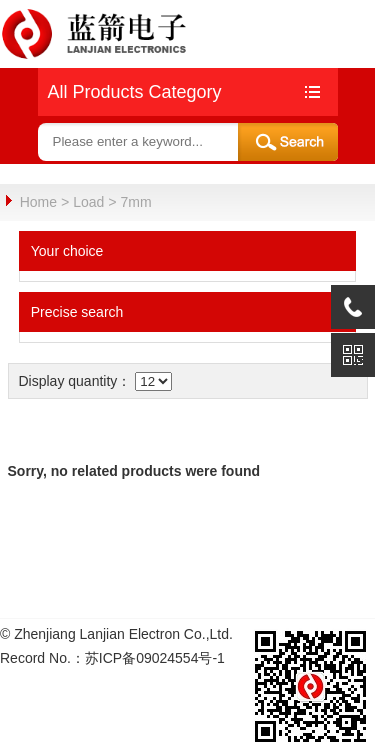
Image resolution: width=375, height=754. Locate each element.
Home (38, 202)
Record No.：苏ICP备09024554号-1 (112, 657)
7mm (136, 202)
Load (88, 202)
